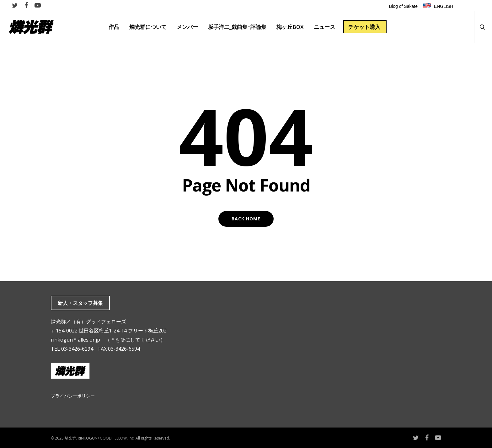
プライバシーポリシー (73, 396)
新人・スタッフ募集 (80, 303)
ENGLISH (444, 6)
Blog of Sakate (403, 6)
